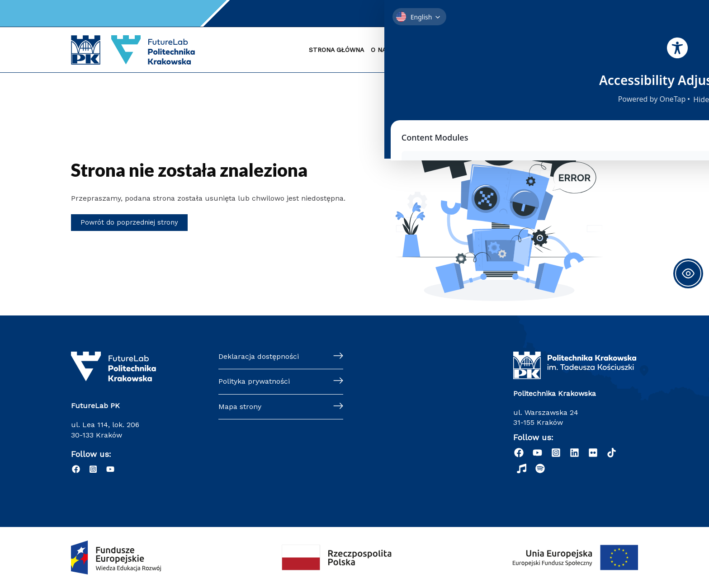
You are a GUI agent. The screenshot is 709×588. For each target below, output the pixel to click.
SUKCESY (506, 50)
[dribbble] (612, 453)
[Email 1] (459, 14)
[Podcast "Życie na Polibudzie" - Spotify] (540, 468)
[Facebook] (419, 14)
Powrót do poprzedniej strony (132, 223)
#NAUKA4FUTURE (604, 50)
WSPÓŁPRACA (549, 50)
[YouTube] (446, 14)
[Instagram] (432, 14)
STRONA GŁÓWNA (336, 50)
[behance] (593, 453)
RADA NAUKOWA (422, 50)
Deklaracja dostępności (259, 356)
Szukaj (566, 13)
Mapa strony (240, 407)
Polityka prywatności (254, 382)
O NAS (380, 50)
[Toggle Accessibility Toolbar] (688, 273)
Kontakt (497, 13)
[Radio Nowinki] (522, 468)
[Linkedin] (574, 453)
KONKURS (470, 50)
